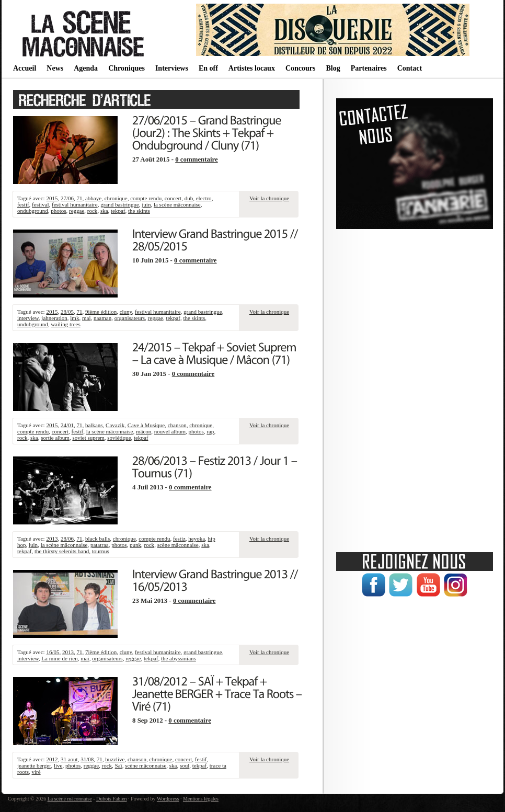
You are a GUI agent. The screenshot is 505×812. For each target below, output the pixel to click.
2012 (52, 759)
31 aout (69, 759)
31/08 (87, 759)
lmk (74, 318)
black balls (97, 539)
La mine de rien (59, 658)
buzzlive (115, 759)
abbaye (93, 198)
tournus (101, 551)
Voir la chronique (269, 198)
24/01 (67, 425)
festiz (179, 539)
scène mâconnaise (178, 545)
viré (36, 772)
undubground (33, 324)
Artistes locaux (252, 68)
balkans (94, 425)
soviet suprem (88, 438)
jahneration (54, 318)
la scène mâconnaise (177, 204)
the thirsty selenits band (62, 551)
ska (104, 211)
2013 (52, 539)
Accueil (25, 68)
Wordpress (168, 799)
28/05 (67, 312)
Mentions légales (201, 799)
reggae (77, 211)
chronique (116, 198)
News (55, 68)
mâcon (144, 431)
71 (79, 198)
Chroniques (127, 68)
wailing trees (66, 324)
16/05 (53, 652)
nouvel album (170, 431)
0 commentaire (197, 159)
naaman (102, 318)
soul (185, 765)
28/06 (67, 539)
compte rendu (146, 198)
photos (58, 211)
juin (146, 204)
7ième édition (101, 652)
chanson (177, 425)
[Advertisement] (415, 387)
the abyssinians (179, 658)
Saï (119, 765)
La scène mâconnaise (70, 799)
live (58, 765)
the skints (139, 211)
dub (189, 198)
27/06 (67, 198)
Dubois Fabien (112, 799)
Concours (301, 68)
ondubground (33, 211)
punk (135, 545)
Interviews (172, 68)
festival (40, 204)
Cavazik (115, 425)
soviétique (119, 438)
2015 (52, 198)
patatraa (100, 545)
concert (173, 198)
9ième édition (101, 312)
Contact (410, 68)
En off (208, 68)
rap (210, 431)
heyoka (197, 539)
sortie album (55, 438)
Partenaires (369, 68)
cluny (126, 312)
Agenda (86, 68)
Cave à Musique (146, 425)
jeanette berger (34, 765)
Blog (333, 68)
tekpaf (118, 211)
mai (87, 318)
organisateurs (130, 318)
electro (204, 198)
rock (93, 211)
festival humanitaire (75, 204)
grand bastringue (120, 204)
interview (28, 318)
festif (23, 204)
